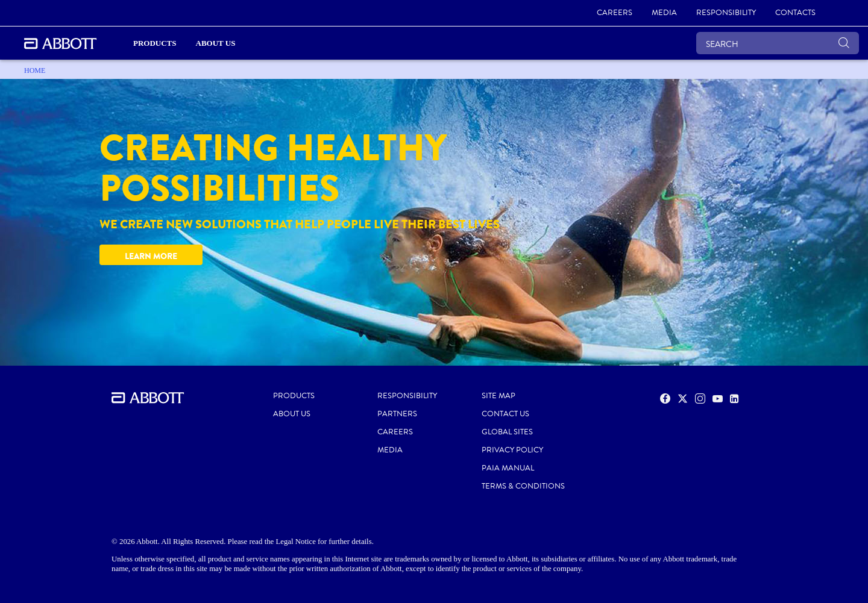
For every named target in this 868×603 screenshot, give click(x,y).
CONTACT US (505, 414)
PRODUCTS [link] (155, 43)
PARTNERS (397, 414)
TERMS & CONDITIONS (523, 486)
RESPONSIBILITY (407, 396)
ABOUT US (292, 414)
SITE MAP (498, 396)
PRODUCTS (294, 396)
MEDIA (390, 450)
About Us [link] (216, 43)
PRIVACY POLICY (512, 450)
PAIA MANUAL (508, 468)
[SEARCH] (778, 43)
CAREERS (395, 432)
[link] (615, 13)
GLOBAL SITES (507, 432)
